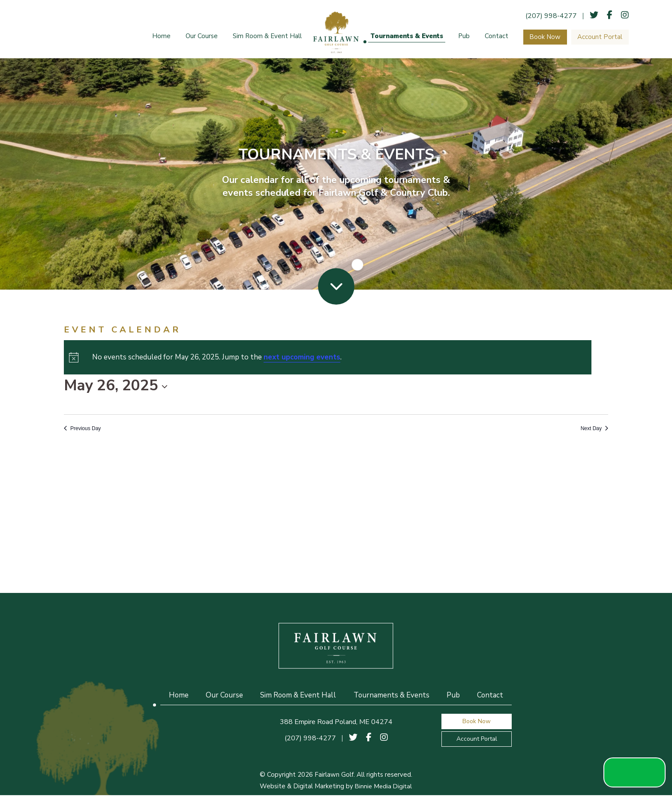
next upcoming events (302, 358)
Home (161, 37)
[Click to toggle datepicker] (116, 387)
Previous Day (82, 429)
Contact (496, 37)
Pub (464, 37)
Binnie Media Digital (384, 787)
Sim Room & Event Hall (267, 37)
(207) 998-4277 (553, 16)
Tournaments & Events (407, 37)
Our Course (202, 37)
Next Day (594, 429)
